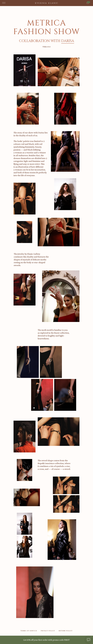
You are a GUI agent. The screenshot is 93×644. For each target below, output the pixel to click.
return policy (66, 631)
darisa (68, 41)
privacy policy (48, 631)
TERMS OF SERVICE (29, 631)
